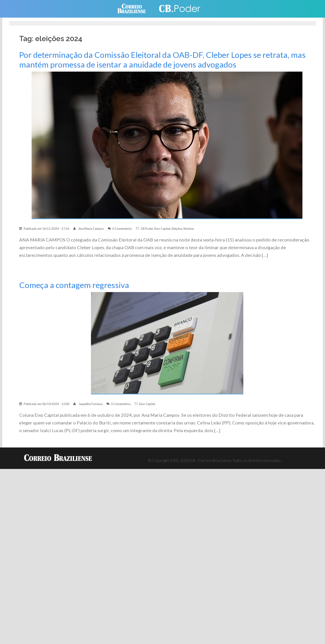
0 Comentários (122, 229)
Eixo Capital (162, 229)
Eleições (177, 229)
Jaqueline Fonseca (91, 404)
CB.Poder (147, 229)
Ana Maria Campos (91, 229)
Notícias (189, 229)
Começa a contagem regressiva (74, 285)
